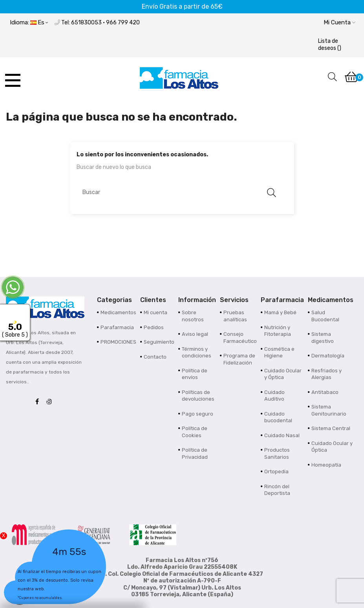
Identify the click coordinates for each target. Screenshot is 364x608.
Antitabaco (325, 392)
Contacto (155, 357)
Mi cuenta (155, 312)
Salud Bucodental (325, 316)
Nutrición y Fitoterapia (278, 331)
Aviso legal (195, 334)
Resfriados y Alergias (327, 374)
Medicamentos (118, 312)
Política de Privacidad (195, 453)
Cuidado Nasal (282, 435)
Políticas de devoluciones (198, 396)
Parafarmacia (117, 327)
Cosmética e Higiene (279, 353)
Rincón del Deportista (277, 490)
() (330, 45)
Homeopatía (326, 465)
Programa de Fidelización (239, 359)
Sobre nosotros (193, 316)
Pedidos (154, 327)
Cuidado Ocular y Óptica (283, 374)
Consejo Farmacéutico (240, 338)
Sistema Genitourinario (329, 410)
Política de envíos (195, 374)
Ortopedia (276, 472)
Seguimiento (159, 342)
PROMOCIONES (118, 342)
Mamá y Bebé (280, 312)
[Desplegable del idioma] (29, 23)
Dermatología (328, 356)
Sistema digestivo (323, 338)
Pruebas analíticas (235, 316)
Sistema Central (331, 428)
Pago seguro (198, 414)
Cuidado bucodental (278, 417)
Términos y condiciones (197, 353)
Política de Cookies (195, 432)
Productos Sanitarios (277, 453)
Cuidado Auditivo (274, 396)
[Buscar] (178, 192)
